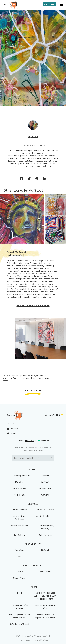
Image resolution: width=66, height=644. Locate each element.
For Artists (19, 535)
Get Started (50, 4)
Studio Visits (19, 578)
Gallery (19, 571)
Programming (45, 488)
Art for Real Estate (45, 510)
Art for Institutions (19, 526)
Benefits (19, 482)
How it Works (19, 488)
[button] (61, 4)
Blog (19, 593)
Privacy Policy (24, 640)
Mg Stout (33, 137)
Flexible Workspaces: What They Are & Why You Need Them (45, 596)
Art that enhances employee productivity (45, 616)
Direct (19, 557)
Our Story (45, 482)
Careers (45, 495)
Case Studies (45, 571)
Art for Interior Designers (19, 518)
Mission (45, 475)
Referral (45, 550)
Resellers (19, 550)
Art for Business (19, 510)
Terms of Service (41, 640)
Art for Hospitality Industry (45, 527)
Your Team (19, 495)
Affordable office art (19, 624)
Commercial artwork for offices (45, 607)
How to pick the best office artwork (19, 616)
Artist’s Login (45, 535)
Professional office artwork (19, 607)
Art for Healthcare (45, 516)
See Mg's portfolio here (33, 305)
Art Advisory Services (19, 475)
